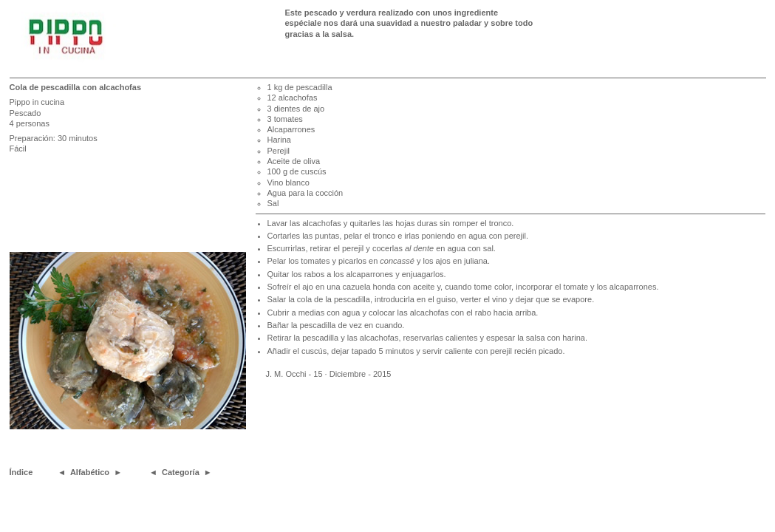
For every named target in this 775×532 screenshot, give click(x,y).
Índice (21, 472)
